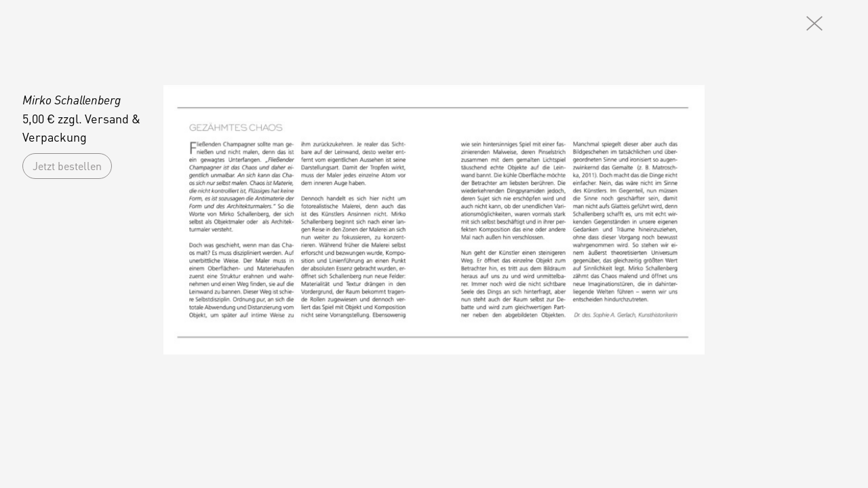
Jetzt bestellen (67, 166)
